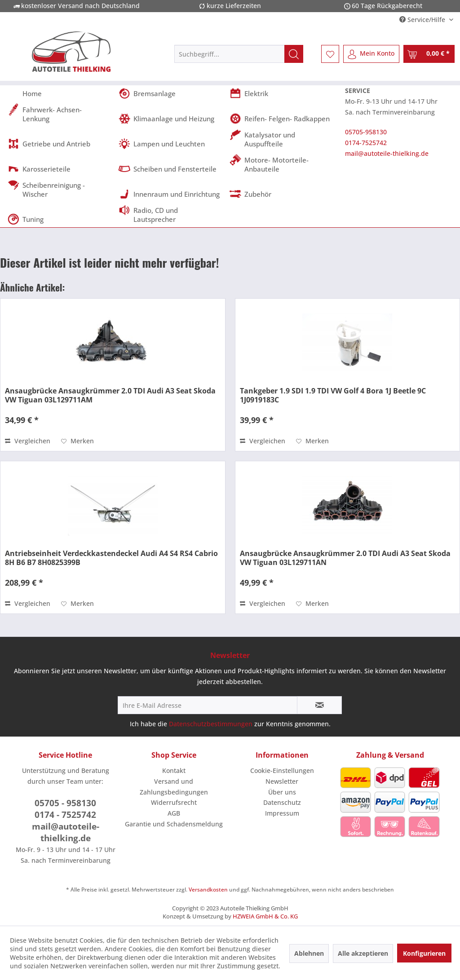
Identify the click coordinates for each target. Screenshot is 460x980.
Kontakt (174, 770)
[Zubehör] (282, 194)
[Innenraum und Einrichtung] (171, 194)
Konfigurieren (424, 953)
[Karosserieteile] (60, 169)
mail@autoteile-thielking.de (387, 153)
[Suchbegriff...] (239, 54)
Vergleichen (28, 441)
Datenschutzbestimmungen (211, 724)
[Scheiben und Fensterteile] (171, 169)
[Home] (60, 93)
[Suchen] (294, 54)
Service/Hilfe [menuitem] (423, 20)
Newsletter (282, 781)
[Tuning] (60, 219)
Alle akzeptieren (363, 953)
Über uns (282, 792)
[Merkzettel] (330, 54)
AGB (174, 813)
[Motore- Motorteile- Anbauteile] (282, 164)
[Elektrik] (282, 93)
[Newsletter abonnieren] (319, 705)
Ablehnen (309, 953)
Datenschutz (282, 802)
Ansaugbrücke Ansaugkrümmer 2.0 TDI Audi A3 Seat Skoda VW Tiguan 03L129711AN (345, 558)
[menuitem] (239, 54)
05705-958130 (366, 132)
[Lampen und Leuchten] (171, 144)
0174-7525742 (366, 143)
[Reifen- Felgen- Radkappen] (282, 119)
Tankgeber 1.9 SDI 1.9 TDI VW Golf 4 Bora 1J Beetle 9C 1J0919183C (333, 395)
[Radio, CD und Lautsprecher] (171, 215)
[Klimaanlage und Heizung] (171, 119)
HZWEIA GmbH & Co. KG (265, 916)
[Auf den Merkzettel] (77, 441)
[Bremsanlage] (171, 93)
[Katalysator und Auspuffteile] (282, 139)
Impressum (282, 813)
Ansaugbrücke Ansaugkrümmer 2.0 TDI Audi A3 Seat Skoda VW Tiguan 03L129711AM (110, 395)
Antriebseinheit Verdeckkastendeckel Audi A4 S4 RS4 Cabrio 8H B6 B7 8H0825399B (111, 558)
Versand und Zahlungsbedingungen (174, 787)
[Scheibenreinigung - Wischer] (60, 190)
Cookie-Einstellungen (282, 770)
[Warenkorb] (429, 54)
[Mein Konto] (371, 54)
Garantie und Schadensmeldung (174, 824)
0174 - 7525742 (65, 815)
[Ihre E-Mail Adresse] (208, 705)
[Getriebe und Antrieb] (60, 144)
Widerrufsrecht (174, 802)
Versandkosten (208, 890)
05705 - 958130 (65, 803)
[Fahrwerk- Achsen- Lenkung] (60, 114)
